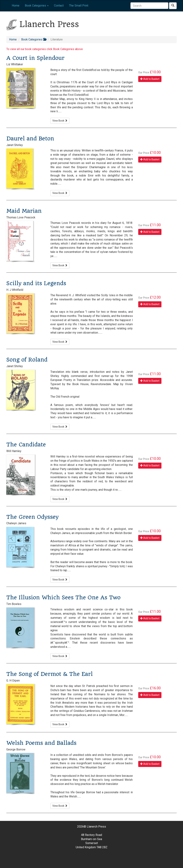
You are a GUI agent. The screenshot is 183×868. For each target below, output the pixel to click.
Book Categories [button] (37, 6)
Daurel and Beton (30, 138)
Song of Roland (27, 360)
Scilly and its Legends (36, 283)
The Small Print (79, 6)
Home (16, 6)
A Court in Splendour (35, 58)
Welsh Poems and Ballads (41, 743)
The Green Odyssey (32, 517)
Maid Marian (24, 211)
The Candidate (26, 445)
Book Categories (34, 39)
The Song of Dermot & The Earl (50, 674)
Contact (59, 6)
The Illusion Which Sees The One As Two (63, 597)
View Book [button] (60, 121)
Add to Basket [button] (150, 79)
